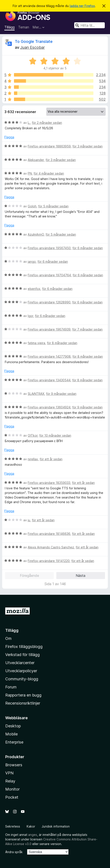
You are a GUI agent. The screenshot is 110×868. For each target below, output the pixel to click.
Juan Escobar (32, 47)
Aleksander (36, 160)
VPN (9, 773)
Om (8, 638)
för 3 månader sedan (88, 146)
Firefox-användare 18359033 (49, 483)
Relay (10, 781)
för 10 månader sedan (55, 435)
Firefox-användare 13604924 (49, 407)
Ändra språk (14, 852)
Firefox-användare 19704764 (49, 275)
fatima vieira (36, 343)
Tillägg (9, 27)
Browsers (14, 765)
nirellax (33, 459)
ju (29, 520)
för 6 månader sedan (88, 248)
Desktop (13, 726)
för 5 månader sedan (53, 206)
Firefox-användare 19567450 (49, 248)
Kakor (31, 826)
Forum (11, 687)
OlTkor (33, 435)
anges (33, 835)
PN (30, 173)
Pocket (12, 797)
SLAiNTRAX (36, 394)
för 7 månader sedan (87, 329)
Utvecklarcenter (20, 663)
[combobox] (89, 25)
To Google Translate (34, 41)
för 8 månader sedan (62, 343)
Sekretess (13, 826)
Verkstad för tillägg (22, 655)
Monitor (12, 789)
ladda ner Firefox (82, 6)
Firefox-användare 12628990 (49, 302)
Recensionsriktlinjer (23, 703)
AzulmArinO (36, 234)
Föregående (29, 576)
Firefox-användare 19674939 (49, 329)
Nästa (81, 576)
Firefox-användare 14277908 (49, 356)
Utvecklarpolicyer (21, 671)
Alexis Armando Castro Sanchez (51, 547)
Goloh (32, 206)
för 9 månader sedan (61, 394)
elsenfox (34, 289)
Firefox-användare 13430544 (49, 380)
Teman (24, 27)
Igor (30, 316)
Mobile (11, 734)
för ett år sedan (51, 459)
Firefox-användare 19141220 (49, 561)
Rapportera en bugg (23, 695)
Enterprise (14, 742)
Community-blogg (22, 679)
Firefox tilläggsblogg (24, 647)
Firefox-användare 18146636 (49, 534)
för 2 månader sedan (47, 123)
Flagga (9, 137)
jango (32, 262)
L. (29, 123)
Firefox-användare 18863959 (49, 146)
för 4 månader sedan (49, 173)
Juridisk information (56, 826)
